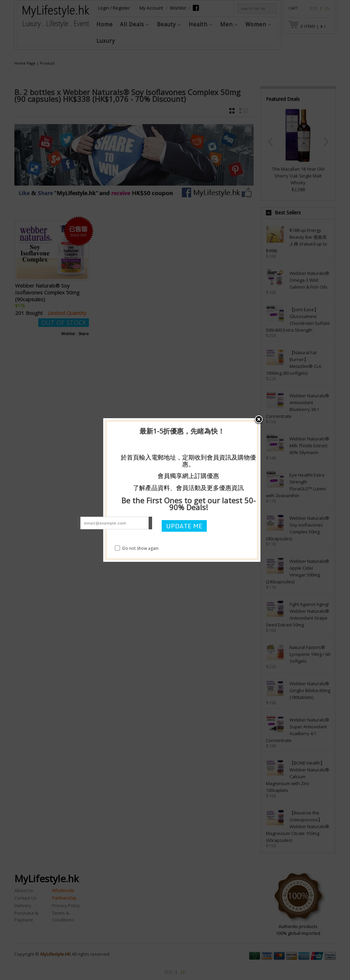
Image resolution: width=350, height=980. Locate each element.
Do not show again (137, 548)
